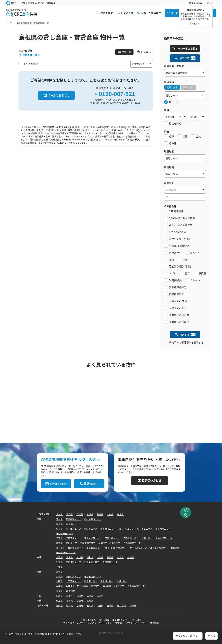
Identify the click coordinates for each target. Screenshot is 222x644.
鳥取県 (59, 596)
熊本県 (90, 605)
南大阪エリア (107, 581)
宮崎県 (110, 605)
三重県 (59, 567)
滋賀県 (59, 572)
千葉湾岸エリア (73, 538)
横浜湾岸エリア (76, 548)
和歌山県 (71, 591)
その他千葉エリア (164, 538)
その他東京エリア (132, 543)
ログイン (212, 3)
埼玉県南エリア (163, 529)
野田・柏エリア (112, 538)
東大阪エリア (91, 581)
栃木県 (59, 524)
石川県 (80, 557)
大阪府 (59, 581)
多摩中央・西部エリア (109, 543)
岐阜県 (120, 557)
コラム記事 (136, 619)
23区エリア (71, 543)
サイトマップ (105, 623)
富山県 (70, 557)
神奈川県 (60, 548)
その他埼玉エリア (65, 533)
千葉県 (59, 538)
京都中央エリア (73, 576)
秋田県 (100, 514)
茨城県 (59, 519)
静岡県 (131, 557)
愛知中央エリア (92, 562)
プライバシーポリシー (137, 623)
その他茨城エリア (93, 519)
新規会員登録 (196, 3)
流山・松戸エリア (93, 538)
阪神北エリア (72, 586)
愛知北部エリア (73, 562)
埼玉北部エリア (73, 529)
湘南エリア (176, 548)
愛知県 (59, 562)
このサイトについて (86, 623)
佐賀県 (70, 605)
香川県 (70, 601)
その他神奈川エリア (66, 552)
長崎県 (80, 605)
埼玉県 (59, 529)
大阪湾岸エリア (73, 581)
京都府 (59, 576)
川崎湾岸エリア (94, 548)
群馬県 (70, 524)
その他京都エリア (93, 576)
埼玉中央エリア (126, 529)
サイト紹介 (68, 623)
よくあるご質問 (186, 510)
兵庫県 (59, 586)
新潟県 (59, 557)
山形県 (110, 514)
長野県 (110, 557)
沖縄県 (133, 605)
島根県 (70, 596)
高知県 (90, 601)
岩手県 (80, 514)
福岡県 (59, 605)
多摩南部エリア (88, 543)
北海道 (59, 514)
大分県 (100, 605)
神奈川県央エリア (138, 548)
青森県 (70, 514)
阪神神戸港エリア (91, 586)
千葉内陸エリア (131, 538)
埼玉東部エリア (145, 529)
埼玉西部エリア (108, 529)
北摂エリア (122, 581)
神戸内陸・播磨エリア (113, 586)
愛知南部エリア (110, 562)
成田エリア (147, 538)
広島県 (90, 596)
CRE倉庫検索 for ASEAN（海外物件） (39, 3)
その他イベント (120, 619)
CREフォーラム (88, 619)
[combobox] (185, 190)
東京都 (59, 543)
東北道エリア (91, 529)
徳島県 (59, 601)
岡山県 (80, 596)
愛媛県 (80, 601)
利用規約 (119, 623)
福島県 (120, 514)
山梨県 (100, 557)
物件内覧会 (104, 619)
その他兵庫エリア (136, 586)
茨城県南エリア (73, 519)
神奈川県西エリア (159, 548)
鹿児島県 (121, 605)
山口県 (100, 596)
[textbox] (185, 190)
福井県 (90, 557)
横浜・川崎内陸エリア (115, 548)
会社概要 (155, 623)
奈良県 (59, 591)
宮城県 (90, 514)
